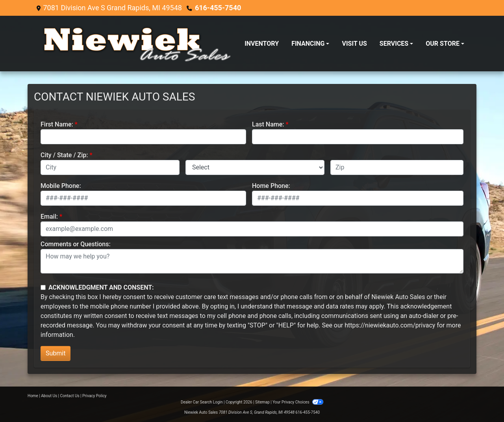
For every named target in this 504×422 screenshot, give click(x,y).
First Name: (57, 124)
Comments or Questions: (76, 244)
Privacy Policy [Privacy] (94, 396)
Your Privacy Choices (298, 402)
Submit (56, 353)
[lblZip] (397, 167)
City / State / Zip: (64, 155)
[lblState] (255, 167)
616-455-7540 (218, 8)
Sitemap (262, 402)
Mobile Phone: (61, 186)
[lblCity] (110, 167)
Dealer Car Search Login (202, 402)
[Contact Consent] (43, 287)
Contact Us (70, 396)
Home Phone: (271, 186)
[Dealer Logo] (136, 44)
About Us (49, 396)
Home (33, 396)
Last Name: (268, 124)
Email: (49, 217)
